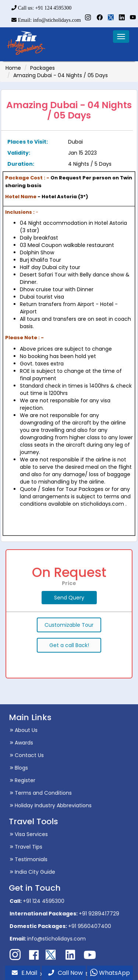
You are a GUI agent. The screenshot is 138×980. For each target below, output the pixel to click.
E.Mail (24, 973)
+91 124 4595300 (44, 901)
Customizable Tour (69, 625)
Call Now (66, 973)
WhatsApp (110, 973)
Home (13, 68)
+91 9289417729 (99, 914)
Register (22, 780)
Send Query (69, 598)
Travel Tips (26, 847)
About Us (24, 730)
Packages (43, 68)
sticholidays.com (102, 504)
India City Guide (32, 872)
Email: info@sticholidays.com (46, 20)
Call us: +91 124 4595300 (41, 8)
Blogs (19, 768)
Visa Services (29, 834)
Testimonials (29, 859)
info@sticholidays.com (56, 939)
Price (69, 583)
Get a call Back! (69, 645)
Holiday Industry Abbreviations (51, 805)
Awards (21, 743)
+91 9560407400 (90, 926)
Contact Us (27, 755)
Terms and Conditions (41, 793)
